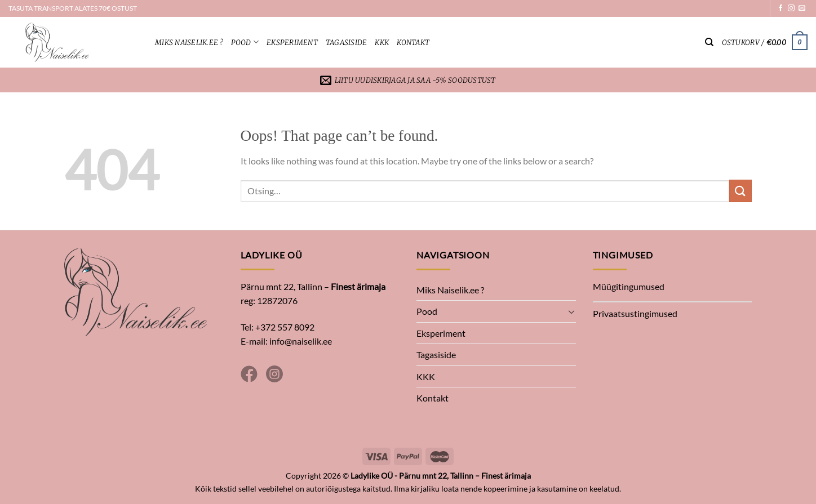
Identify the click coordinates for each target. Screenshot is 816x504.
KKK (382, 42)
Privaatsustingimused (635, 313)
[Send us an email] (802, 8)
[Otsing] (709, 42)
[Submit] (740, 191)
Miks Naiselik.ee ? (189, 42)
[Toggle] (571, 311)
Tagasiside (347, 42)
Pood (245, 42)
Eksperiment (292, 42)
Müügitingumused (629, 286)
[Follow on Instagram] (791, 8)
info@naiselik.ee (301, 341)
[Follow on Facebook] (780, 8)
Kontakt (413, 42)
